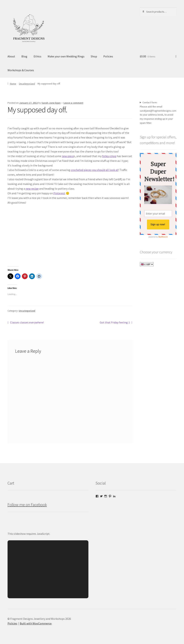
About (11, 56)
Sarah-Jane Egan (51, 103)
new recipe (32, 189)
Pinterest (59, 193)
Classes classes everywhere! (27, 323)
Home (13, 84)
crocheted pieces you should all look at (95, 170)
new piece (68, 156)
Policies (108, 56)
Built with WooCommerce (36, 623)
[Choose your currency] (147, 264)
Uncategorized (27, 84)
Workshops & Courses (21, 70)
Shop (94, 56)
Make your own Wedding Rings (66, 56)
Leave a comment (73, 103)
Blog (24, 56)
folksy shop (109, 156)
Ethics (37, 56)
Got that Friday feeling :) (115, 323)
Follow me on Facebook (27, 505)
